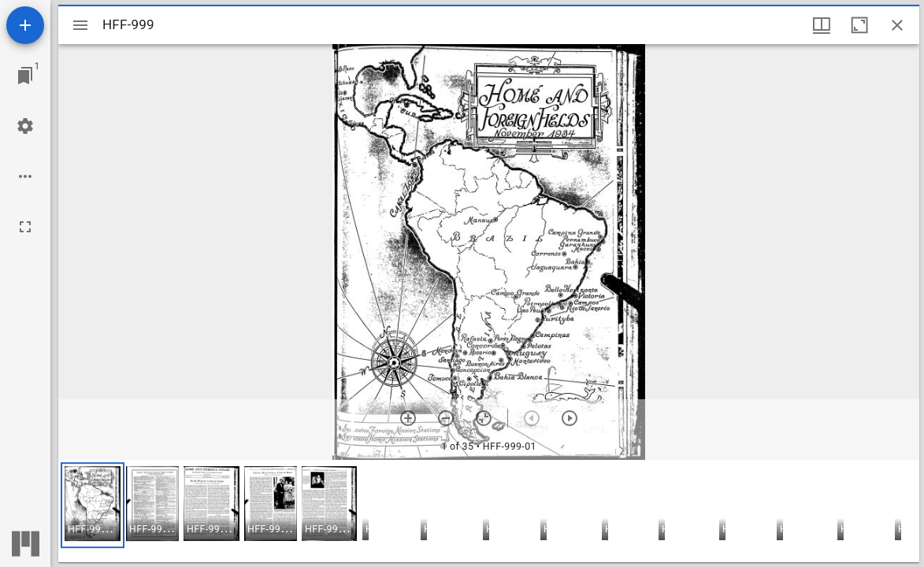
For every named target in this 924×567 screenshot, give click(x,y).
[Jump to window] (25, 76)
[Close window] (897, 25)
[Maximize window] (859, 25)
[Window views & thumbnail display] (822, 25)
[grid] (489, 511)
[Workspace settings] (25, 126)
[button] (93, 505)
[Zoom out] (446, 418)
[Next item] (570, 418)
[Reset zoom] (484, 418)
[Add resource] (25, 25)
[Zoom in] (408, 418)
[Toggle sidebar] (80, 25)
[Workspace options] (25, 176)
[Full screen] (25, 227)
